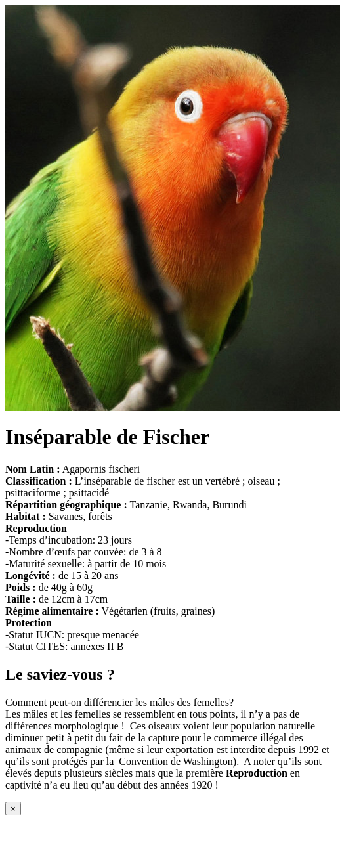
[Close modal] (13, 809)
